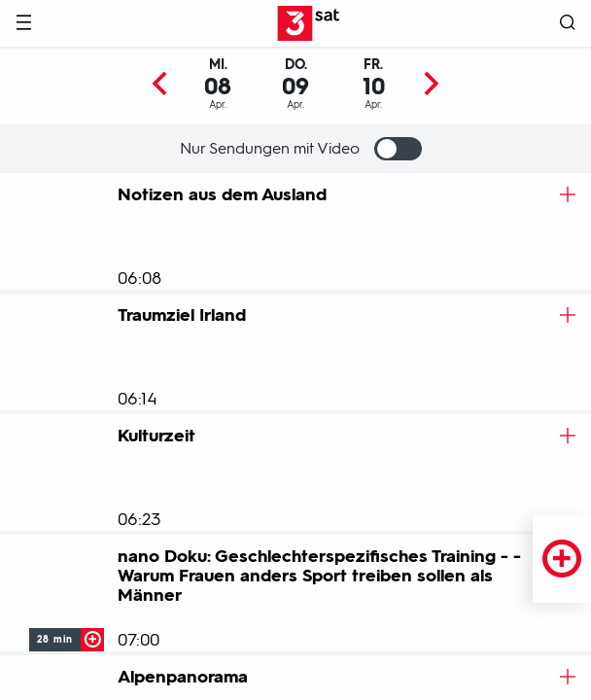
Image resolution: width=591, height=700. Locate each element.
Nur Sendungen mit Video (301, 149)
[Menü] (23, 24)
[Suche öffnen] (568, 24)
